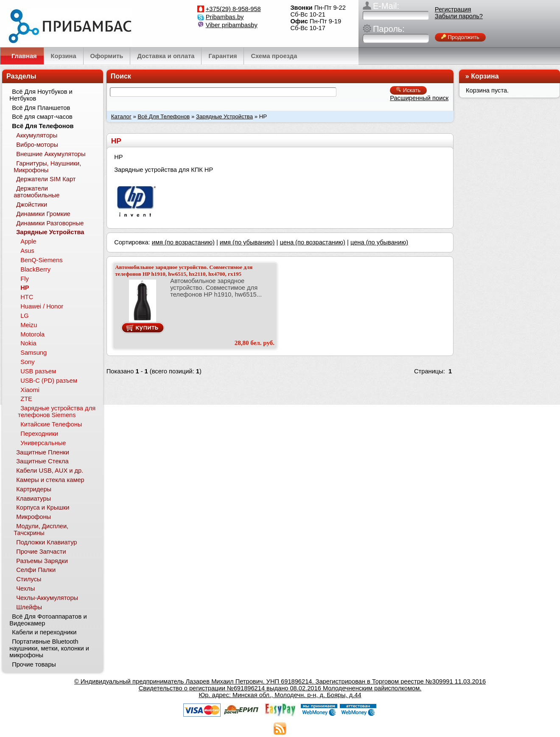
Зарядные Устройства (224, 116)
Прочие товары (34, 664)
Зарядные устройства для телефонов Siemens (57, 412)
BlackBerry (35, 269)
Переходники (39, 434)
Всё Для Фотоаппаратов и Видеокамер (48, 620)
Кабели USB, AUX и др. (50, 471)
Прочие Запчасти (41, 552)
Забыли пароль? (459, 16)
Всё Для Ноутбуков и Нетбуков (41, 95)
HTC (27, 297)
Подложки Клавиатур (46, 542)
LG (25, 316)
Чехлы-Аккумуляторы (47, 598)
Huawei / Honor (42, 306)
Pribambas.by (225, 17)
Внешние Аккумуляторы (51, 154)
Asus (27, 251)
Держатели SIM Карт (46, 179)
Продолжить (460, 37)
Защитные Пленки (43, 452)
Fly (25, 279)
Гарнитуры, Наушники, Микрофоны (47, 167)
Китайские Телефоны (51, 424)
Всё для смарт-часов (42, 117)
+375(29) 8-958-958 (233, 9)
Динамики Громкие (43, 214)
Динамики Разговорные (50, 223)
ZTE (26, 399)
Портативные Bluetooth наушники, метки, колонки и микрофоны (49, 648)
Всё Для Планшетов (41, 108)
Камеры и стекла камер (50, 480)
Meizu (29, 325)
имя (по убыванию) (247, 242)
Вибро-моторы (37, 145)
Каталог (121, 116)
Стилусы (29, 579)
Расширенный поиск (419, 98)
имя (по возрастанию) (183, 242)
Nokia (28, 343)
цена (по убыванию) (379, 242)
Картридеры (34, 489)
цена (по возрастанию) (312, 242)
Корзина (485, 76)
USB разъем (38, 371)
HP (25, 288)
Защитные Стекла (42, 461)
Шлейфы (29, 607)
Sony (27, 362)
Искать (408, 90)
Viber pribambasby (232, 25)
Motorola (32, 334)
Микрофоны (34, 517)
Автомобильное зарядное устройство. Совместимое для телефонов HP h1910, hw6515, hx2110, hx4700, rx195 (184, 270)
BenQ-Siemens (41, 260)
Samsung (34, 353)
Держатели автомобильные (36, 192)
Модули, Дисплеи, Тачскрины (41, 530)
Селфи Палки (36, 570)
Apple (28, 241)
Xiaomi (30, 390)
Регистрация (453, 9)
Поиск (121, 76)
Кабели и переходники (44, 632)
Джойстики (32, 205)
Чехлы (25, 588)
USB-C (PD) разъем (49, 381)
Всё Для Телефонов (164, 116)
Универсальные (43, 443)
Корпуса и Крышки (43, 507)
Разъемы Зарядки (42, 561)
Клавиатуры (34, 499)
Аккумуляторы (37, 135)
